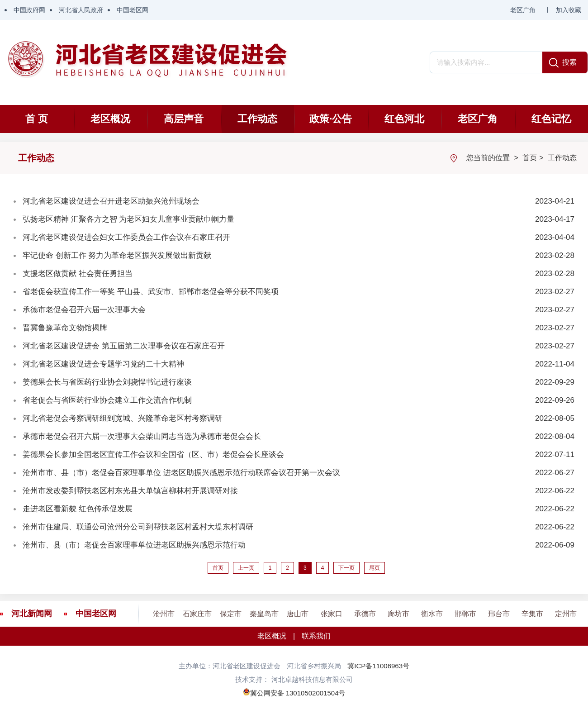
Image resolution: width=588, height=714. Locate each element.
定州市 (566, 614)
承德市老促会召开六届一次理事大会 (84, 310)
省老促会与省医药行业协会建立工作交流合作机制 (107, 400)
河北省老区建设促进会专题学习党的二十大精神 (103, 364)
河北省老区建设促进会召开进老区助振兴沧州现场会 (111, 201)
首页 (530, 158)
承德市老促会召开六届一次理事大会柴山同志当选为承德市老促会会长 (142, 436)
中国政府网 (29, 10)
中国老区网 (133, 10)
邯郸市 (465, 614)
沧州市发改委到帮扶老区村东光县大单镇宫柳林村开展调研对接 (130, 491)
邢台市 (499, 614)
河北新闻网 (32, 614)
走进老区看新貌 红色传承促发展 (78, 509)
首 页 (37, 119)
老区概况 (110, 119)
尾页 (375, 568)
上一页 (246, 568)
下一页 (346, 568)
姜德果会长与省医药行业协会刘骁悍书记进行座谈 (107, 382)
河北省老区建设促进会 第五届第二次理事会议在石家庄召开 (124, 346)
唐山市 (298, 614)
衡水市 (432, 614)
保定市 (231, 614)
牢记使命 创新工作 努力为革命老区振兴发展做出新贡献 (117, 255)
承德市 (365, 614)
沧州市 (164, 614)
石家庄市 (197, 614)
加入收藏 (569, 10)
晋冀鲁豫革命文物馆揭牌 (65, 328)
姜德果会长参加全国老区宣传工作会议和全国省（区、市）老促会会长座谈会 (153, 455)
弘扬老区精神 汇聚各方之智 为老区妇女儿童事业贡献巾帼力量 (128, 219)
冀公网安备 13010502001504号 (298, 693)
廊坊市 (398, 614)
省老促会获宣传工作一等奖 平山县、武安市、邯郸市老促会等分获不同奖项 (151, 292)
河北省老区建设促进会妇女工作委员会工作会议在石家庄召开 (126, 237)
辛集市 (532, 614)
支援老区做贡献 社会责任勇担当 (78, 274)
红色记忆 (551, 119)
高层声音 (184, 119)
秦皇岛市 (264, 614)
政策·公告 (331, 119)
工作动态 (257, 119)
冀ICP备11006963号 (378, 666)
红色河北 (404, 119)
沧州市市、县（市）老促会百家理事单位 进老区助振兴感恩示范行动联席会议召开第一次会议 (181, 473)
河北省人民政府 (81, 10)
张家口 (332, 614)
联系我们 (316, 636)
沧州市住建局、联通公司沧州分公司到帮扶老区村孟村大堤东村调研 (138, 527)
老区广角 (523, 10)
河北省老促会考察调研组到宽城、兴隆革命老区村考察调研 (123, 418)
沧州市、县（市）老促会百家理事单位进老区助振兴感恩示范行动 (134, 545)
